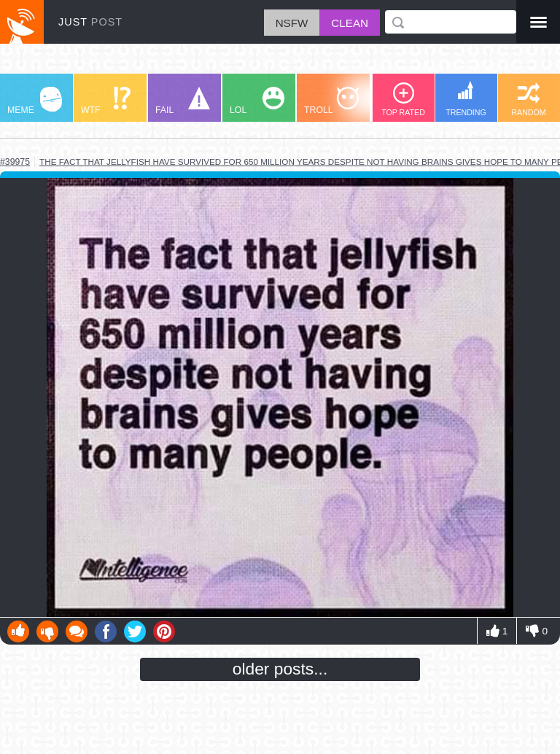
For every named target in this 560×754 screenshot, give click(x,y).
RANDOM (528, 100)
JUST (90, 22)
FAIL (183, 101)
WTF (106, 101)
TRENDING (466, 99)
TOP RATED (403, 100)
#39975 (15, 162)
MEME (35, 101)
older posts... (280, 669)
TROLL (331, 101)
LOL (257, 101)
